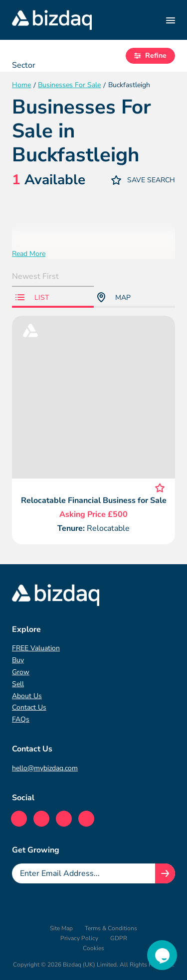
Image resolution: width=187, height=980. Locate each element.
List (32, 298)
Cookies (93, 948)
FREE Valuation (36, 648)
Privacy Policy (79, 938)
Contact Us (29, 707)
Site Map (61, 928)
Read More (29, 254)
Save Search (143, 180)
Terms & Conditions (111, 928)
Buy (18, 660)
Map (114, 297)
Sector (24, 65)
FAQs (21, 719)
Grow (21, 672)
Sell (18, 684)
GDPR (119, 938)
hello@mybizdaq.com (45, 768)
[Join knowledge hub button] (165, 873)
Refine (150, 56)
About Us (27, 696)
